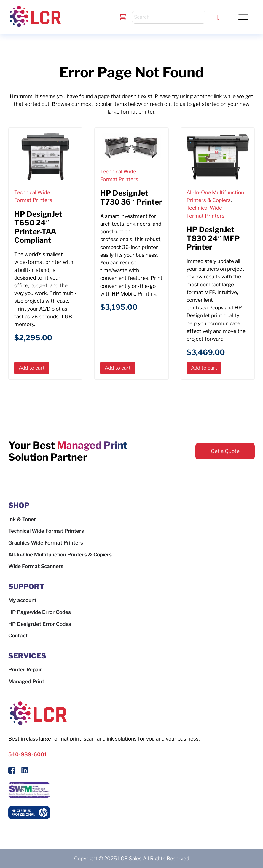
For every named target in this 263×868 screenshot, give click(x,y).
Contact (18, 635)
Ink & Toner (22, 519)
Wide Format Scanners (36, 566)
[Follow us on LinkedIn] (25, 771)
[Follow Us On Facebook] (12, 771)
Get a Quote (225, 451)
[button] (243, 17)
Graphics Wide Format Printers (46, 543)
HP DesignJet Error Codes (40, 624)
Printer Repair (25, 670)
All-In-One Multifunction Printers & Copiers (60, 555)
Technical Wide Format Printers (46, 531)
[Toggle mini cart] (123, 17)
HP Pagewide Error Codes (40, 612)
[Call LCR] (219, 17)
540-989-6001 (27, 754)
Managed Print (26, 681)
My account (22, 600)
